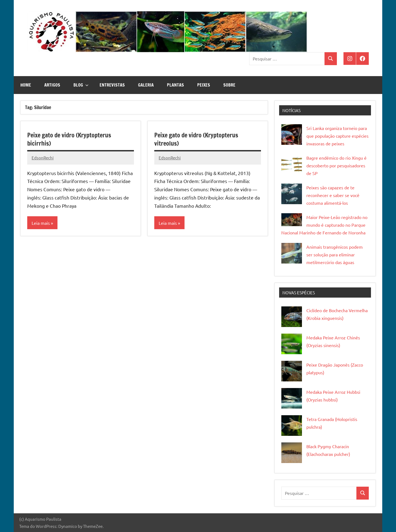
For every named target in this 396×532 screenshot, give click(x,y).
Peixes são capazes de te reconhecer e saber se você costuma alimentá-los (333, 195)
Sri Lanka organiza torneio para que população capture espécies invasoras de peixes (337, 136)
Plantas (175, 85)
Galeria (146, 85)
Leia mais (41, 223)
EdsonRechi (43, 158)
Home (26, 85)
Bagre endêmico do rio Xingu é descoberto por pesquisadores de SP (336, 165)
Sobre (229, 85)
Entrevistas (112, 85)
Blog (81, 85)
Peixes (204, 85)
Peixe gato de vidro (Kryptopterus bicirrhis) (69, 139)
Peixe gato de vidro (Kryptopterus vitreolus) (196, 139)
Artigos (52, 85)
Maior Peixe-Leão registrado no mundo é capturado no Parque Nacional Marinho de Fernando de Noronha (324, 225)
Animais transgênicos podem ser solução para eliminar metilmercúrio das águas (335, 254)
